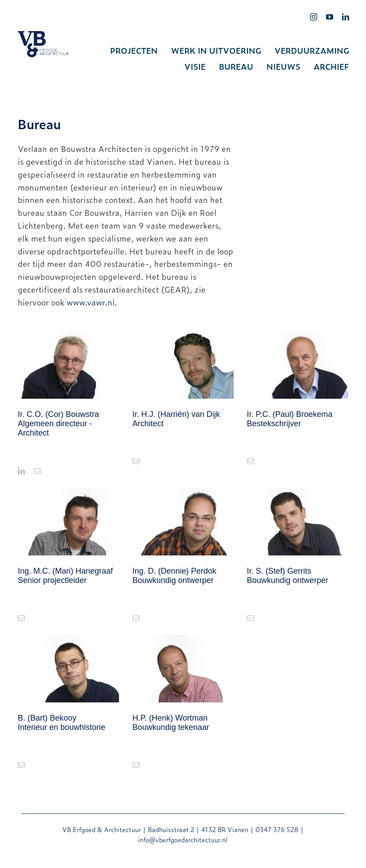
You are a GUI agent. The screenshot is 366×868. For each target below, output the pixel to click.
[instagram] (314, 17)
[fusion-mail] (37, 471)
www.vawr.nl (91, 302)
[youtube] (330, 17)
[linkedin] (346, 17)
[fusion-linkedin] (21, 471)
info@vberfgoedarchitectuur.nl (183, 839)
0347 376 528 (277, 829)
